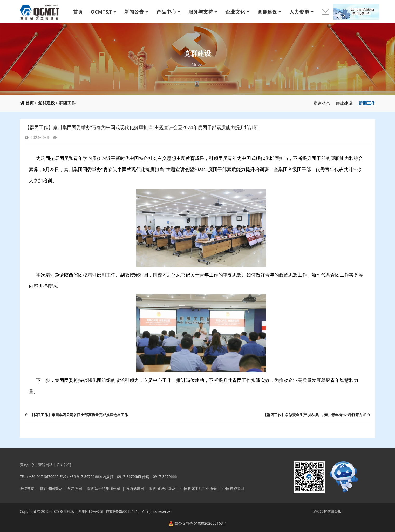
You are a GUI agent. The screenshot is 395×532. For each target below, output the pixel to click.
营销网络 (45, 465)
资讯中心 (27, 465)
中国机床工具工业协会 (199, 489)
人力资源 (299, 12)
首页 (78, 12)
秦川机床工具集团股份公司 (81, 511)
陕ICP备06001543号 (123, 511)
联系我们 (64, 465)
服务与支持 (201, 12)
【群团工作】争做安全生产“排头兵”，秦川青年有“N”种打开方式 (317, 415)
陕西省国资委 (51, 489)
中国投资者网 (233, 489)
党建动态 (322, 103)
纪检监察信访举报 (327, 511)
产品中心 (166, 12)
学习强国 (75, 489)
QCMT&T (101, 12)
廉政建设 (344, 103)
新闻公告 (134, 12)
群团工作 (67, 103)
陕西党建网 (135, 489)
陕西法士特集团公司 (104, 489)
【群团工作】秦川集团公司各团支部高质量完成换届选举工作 (76, 415)
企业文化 (235, 12)
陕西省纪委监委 (162, 489)
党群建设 (267, 12)
